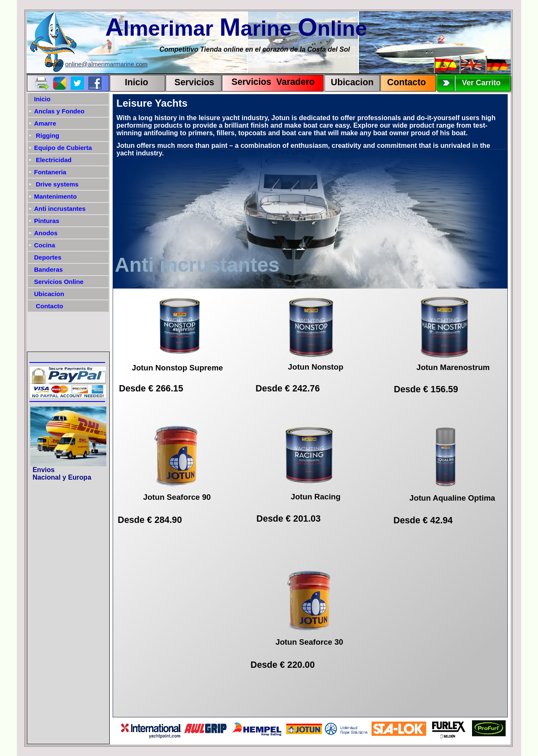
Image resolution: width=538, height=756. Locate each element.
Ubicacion (352, 82)
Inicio (137, 82)
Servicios (194, 82)
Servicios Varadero (269, 82)
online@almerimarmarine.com (106, 64)
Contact (404, 82)
